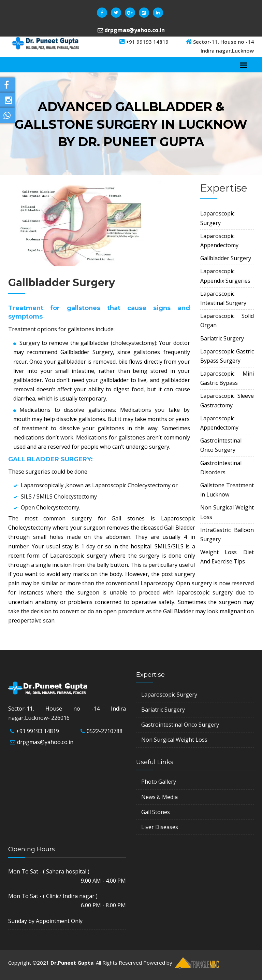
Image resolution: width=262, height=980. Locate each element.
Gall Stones (156, 812)
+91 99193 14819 (38, 731)
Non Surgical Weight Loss (174, 740)
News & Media (159, 797)
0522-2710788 (105, 731)
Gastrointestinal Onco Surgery (180, 725)
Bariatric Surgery (163, 710)
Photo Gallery (159, 782)
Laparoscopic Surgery (169, 695)
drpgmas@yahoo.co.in (45, 742)
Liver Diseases (160, 827)
